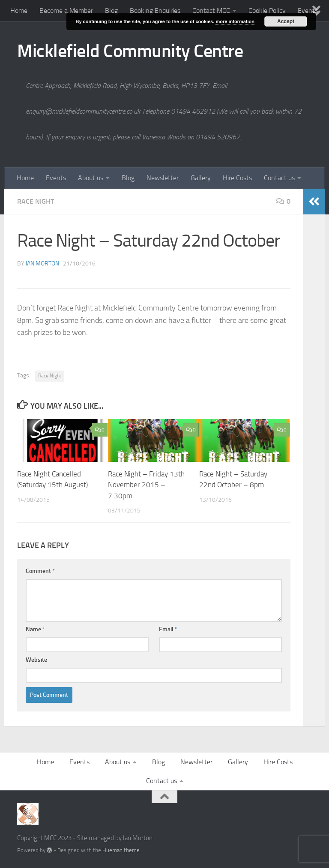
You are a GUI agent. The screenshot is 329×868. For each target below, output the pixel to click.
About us (91, 178)
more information (235, 21)
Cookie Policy (267, 11)
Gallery (201, 178)
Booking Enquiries (155, 11)
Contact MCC (211, 11)
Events (56, 178)
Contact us (279, 178)
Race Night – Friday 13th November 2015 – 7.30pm (146, 485)
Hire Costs (237, 178)
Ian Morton (42, 264)
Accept (286, 21)
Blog (111, 11)
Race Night (36, 201)
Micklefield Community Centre (130, 51)
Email (168, 629)
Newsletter (163, 178)
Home (19, 11)
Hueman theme (121, 850)
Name (35, 629)
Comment (40, 571)
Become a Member (66, 11)
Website (36, 660)
